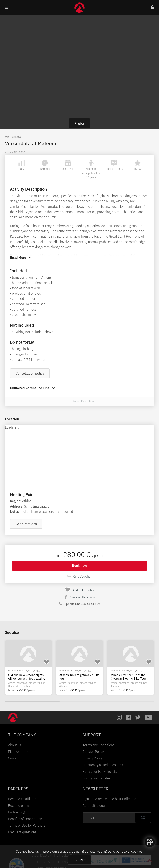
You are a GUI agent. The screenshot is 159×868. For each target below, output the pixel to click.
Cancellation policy (30, 373)
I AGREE (79, 860)
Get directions (26, 524)
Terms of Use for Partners (27, 825)
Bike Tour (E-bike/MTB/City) (24, 670)
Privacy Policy (93, 758)
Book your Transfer (96, 778)
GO (143, 818)
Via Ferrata (13, 137)
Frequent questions (22, 832)
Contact (14, 758)
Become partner (20, 806)
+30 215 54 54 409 (87, 604)
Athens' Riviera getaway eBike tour (79, 677)
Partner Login (18, 812)
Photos (79, 123)
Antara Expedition (83, 401)
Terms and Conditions (99, 745)
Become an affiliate (22, 799)
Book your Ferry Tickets (100, 772)
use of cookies (132, 851)
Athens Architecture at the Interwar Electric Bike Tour (128, 677)
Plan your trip (18, 752)
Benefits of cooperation (25, 819)
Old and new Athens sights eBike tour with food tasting (27, 677)
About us (15, 745)
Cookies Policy (93, 752)
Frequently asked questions (103, 765)
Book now (79, 566)
